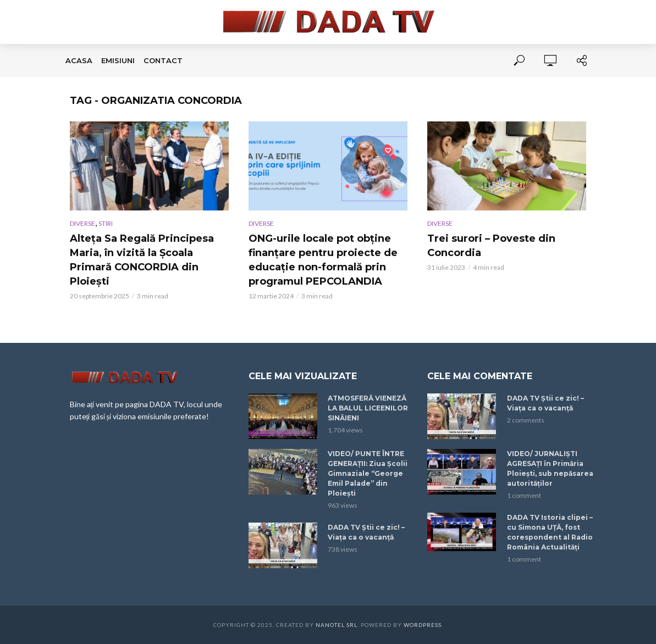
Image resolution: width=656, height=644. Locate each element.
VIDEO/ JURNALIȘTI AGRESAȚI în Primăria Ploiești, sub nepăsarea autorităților (550, 468)
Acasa (79, 60)
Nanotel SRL (337, 625)
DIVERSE (82, 223)
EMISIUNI (118, 60)
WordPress (423, 625)
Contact (163, 60)
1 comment (524, 495)
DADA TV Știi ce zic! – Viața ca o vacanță (366, 532)
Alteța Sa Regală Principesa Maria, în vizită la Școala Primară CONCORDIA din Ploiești (142, 260)
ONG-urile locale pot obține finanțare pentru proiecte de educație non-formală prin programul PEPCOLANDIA (323, 260)
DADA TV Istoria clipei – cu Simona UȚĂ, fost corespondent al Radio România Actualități (550, 532)
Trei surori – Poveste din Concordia (491, 246)
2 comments (526, 420)
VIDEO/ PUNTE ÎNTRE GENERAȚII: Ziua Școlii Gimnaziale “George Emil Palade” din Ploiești (368, 473)
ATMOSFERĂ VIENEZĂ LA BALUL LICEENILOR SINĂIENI (368, 408)
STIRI (106, 223)
